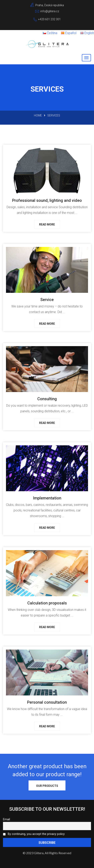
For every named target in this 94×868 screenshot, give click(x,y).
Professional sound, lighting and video (47, 200)
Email (6, 819)
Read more (47, 224)
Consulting (47, 399)
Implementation (47, 498)
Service (47, 300)
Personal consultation (47, 702)
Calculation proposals (47, 603)
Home (38, 115)
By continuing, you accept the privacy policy (34, 834)
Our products (47, 786)
